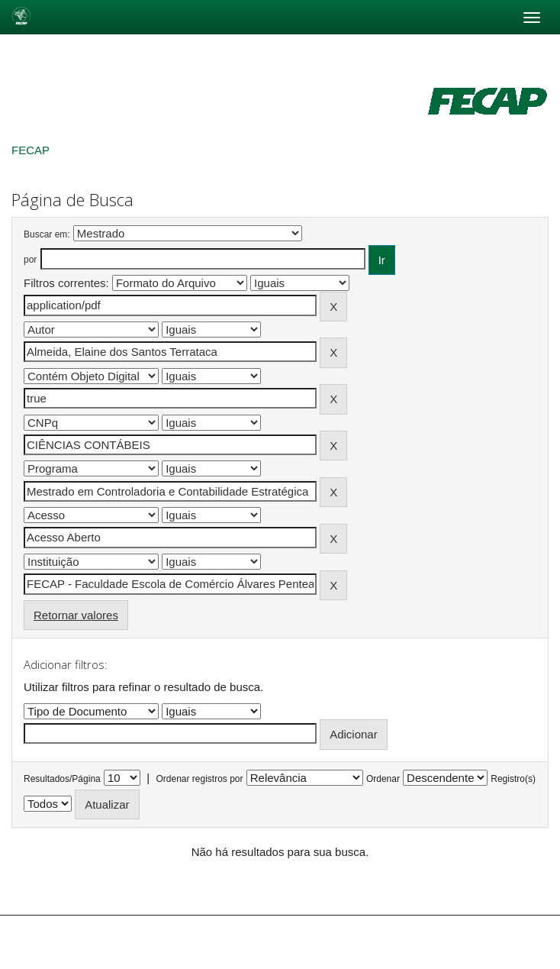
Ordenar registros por (199, 779)
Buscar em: (47, 234)
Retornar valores (76, 615)
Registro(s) (513, 779)
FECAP (31, 150)
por (30, 260)
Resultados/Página (62, 779)
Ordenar (383, 779)
